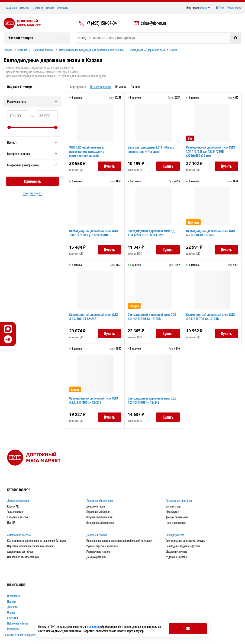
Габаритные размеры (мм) (32, 165)
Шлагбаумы (172, 512)
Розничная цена (32, 101)
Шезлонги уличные (176, 552)
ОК (188, 628)
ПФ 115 (11, 523)
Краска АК (13, 506)
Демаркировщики (96, 557)
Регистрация (234, 8)
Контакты (63, 8)
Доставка (38, 8)
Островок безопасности (99, 517)
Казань (205, 8)
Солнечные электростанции (23, 557)
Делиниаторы (173, 506)
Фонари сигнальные (177, 517)
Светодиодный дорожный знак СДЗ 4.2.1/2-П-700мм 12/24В (153, 401)
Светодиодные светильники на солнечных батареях (37, 541)
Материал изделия (32, 154)
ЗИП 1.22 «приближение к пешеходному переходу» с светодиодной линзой (87, 152)
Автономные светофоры (21, 552)
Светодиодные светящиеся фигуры (186, 541)
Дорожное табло (96, 506)
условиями (93, 627)
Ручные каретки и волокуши (102, 546)
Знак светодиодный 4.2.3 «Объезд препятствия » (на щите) (152, 150)
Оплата (50, 8)
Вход (220, 8)
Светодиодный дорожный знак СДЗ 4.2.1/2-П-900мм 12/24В (94, 401)
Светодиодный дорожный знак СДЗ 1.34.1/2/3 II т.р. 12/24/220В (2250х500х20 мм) (211, 152)
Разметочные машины (99, 552)
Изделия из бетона (176, 557)
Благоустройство (175, 535)
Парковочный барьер (98, 512)
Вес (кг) (32, 142)
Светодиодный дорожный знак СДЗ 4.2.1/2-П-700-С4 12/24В (211, 317)
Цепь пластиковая (176, 523)
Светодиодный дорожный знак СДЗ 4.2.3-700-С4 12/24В (94, 317)
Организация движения (179, 501)
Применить (32, 181)
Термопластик (15, 512)
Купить (109, 167)
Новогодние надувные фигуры (183, 546)
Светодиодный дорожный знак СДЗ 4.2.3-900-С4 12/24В (211, 233)
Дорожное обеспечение (100, 501)
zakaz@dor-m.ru (150, 23)
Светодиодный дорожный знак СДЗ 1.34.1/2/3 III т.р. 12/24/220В (94, 233)
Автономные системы (19, 535)
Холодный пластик (18, 517)
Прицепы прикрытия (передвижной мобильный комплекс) (119, 541)
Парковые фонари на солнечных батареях (31, 546)
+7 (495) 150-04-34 (102, 23)
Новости (25, 8)
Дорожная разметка (18, 501)
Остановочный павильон (100, 523)
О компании (10, 8)
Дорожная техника (97, 535)
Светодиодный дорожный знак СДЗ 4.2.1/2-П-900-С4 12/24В (153, 317)
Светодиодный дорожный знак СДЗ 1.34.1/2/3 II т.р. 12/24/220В (153, 233)
